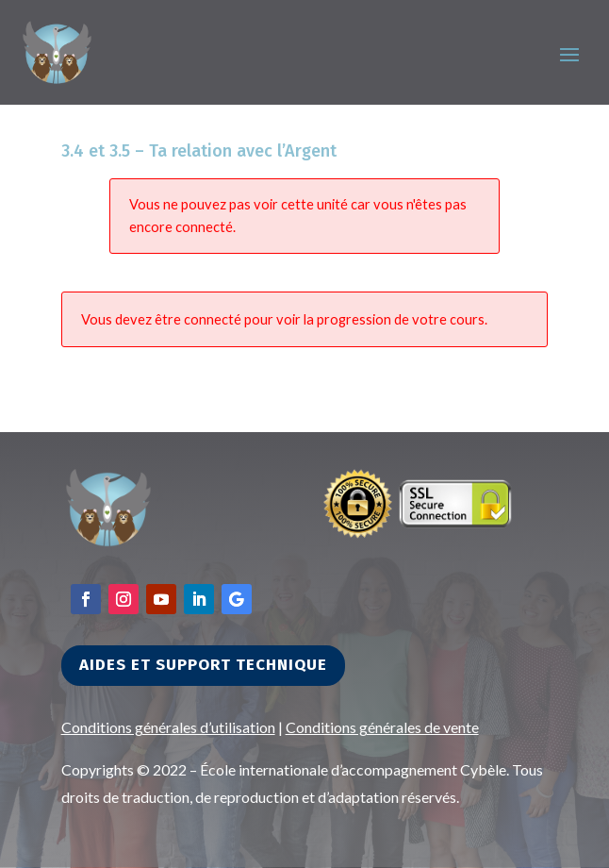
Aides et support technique (203, 665)
